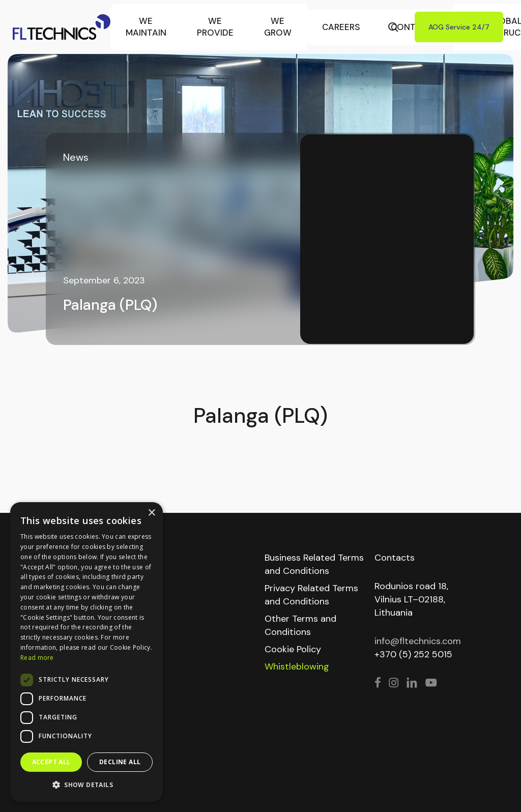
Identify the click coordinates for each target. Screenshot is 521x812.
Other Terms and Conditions (300, 625)
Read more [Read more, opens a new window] (37, 658)
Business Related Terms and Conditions (314, 564)
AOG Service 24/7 (459, 27)
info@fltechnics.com (418, 641)
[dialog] (86, 652)
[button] (86, 785)
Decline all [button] (120, 762)
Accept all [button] (51, 762)
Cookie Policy (293, 649)
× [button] (151, 513)
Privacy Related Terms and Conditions (311, 595)
